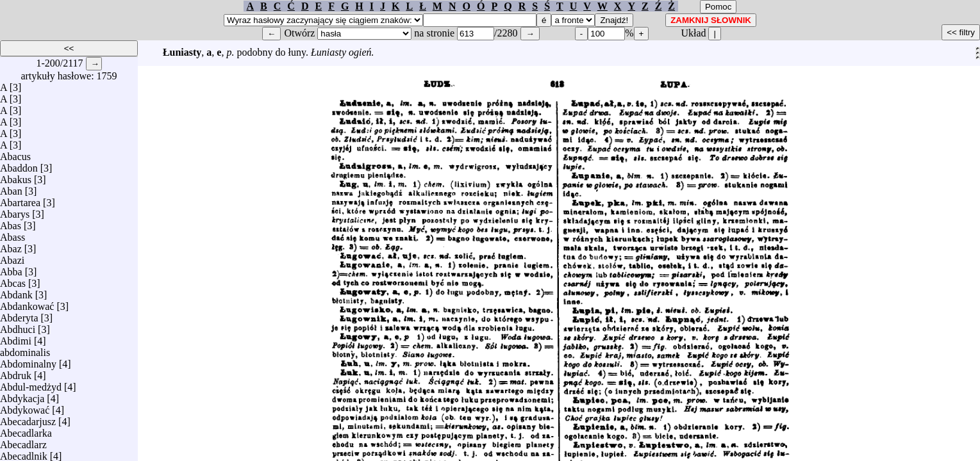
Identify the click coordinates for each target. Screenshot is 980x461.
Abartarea (20, 199)
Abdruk (16, 372)
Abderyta (19, 315)
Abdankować (27, 303)
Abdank (16, 292)
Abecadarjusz (28, 418)
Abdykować (25, 407)
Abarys (15, 211)
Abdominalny (28, 361)
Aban (11, 188)
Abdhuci (18, 326)
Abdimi (16, 338)
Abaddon (19, 165)
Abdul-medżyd (31, 384)
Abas (11, 222)
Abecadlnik (24, 453)
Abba (11, 269)
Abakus (16, 176)
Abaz (11, 246)
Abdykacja (22, 395)
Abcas (13, 280)
